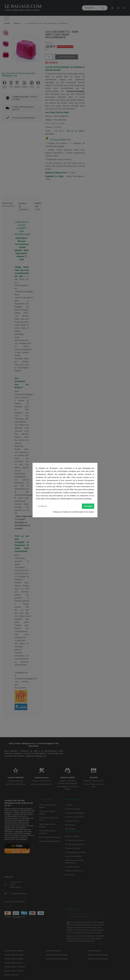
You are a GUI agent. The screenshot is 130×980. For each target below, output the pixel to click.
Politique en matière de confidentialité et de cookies (74, 512)
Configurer (42, 506)
